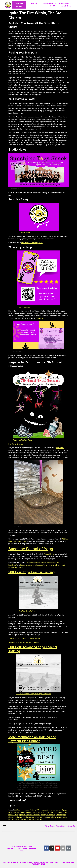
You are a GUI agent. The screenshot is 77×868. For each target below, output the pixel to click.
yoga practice (62, 817)
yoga (45, 817)
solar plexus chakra (48, 815)
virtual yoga (17, 817)
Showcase (60, 448)
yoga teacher (22, 820)
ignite (60, 812)
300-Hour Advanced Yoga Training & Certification (34, 694)
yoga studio (13, 820)
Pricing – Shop (49, 4)
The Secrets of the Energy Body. (32, 243)
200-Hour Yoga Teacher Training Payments (25, 639)
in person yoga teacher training (30, 815)
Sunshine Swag (24, 233)
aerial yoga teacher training (18, 812)
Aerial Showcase (67, 6)
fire (56, 812)
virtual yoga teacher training (32, 817)
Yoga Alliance (49, 554)
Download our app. (19, 5)
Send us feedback (24, 307)
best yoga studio (34, 812)
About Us (54, 6)
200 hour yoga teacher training (25, 810)
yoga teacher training (35, 820)
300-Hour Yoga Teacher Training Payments (24, 642)
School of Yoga (65, 4)
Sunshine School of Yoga (31, 549)
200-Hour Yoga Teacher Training (32, 572)
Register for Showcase (16, 444)
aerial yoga (63, 810)
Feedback (39, 318)
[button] (4, 826)
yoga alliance (52, 817)
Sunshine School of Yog (27, 611)
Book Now (35, 4)
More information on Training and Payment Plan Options (32, 739)
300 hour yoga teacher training (47, 810)
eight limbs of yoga (48, 812)
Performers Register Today (22, 440)
